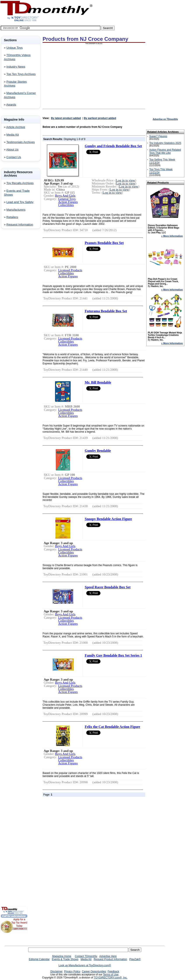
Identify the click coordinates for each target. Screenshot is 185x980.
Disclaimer (57, 971)
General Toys (67, 199)
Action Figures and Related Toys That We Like (165, 151)
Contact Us (14, 157)
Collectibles (66, 205)
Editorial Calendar (39, 959)
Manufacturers (16, 210)
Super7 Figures (158, 136)
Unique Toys (15, 48)
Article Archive (16, 127)
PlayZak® (135, 959)
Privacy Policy (72, 971)
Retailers (12, 217)
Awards (11, 105)
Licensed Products (70, 270)
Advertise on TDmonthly (165, 119)
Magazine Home (62, 956)
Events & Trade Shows (65, 959)
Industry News (16, 67)
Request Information (20, 225)
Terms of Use (111, 975)
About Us (12, 149)
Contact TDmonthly (86, 956)
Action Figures (68, 202)
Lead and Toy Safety (20, 202)
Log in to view (126, 180)
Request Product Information (110, 959)
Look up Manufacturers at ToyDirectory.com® (85, 965)
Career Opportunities (94, 971)
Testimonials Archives (21, 142)
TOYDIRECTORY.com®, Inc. (111, 978)
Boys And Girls (65, 196)
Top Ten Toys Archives (21, 74)
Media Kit (13, 135)
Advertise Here (108, 956)
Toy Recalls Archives (20, 183)
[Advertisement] (14, 302)
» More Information (172, 236)
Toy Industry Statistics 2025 (165, 143)
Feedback (113, 971)
